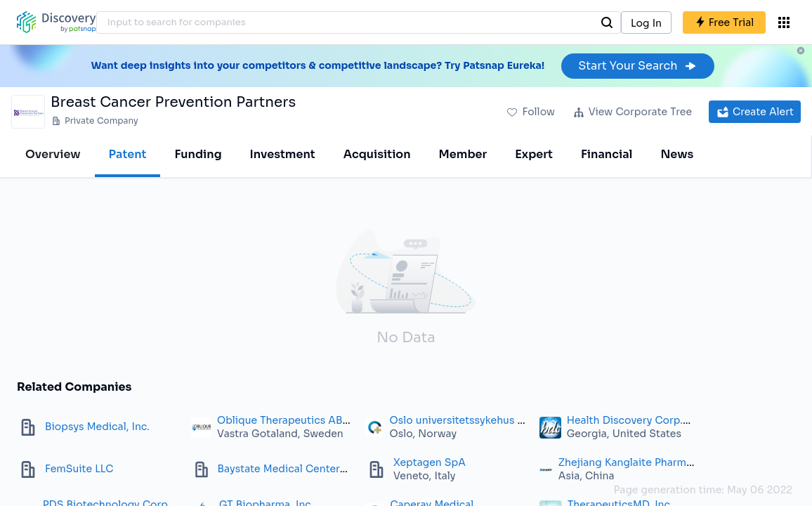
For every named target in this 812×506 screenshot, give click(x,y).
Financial (607, 154)
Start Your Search (637, 66)
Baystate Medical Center (279, 469)
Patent (128, 154)
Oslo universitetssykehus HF (460, 420)
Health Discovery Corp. (625, 420)
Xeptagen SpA (430, 462)
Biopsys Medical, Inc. (97, 427)
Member (463, 154)
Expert (534, 154)
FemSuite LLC (79, 469)
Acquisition (377, 154)
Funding (198, 154)
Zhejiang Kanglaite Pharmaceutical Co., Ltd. (667, 462)
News (677, 154)
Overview (53, 154)
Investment (283, 154)
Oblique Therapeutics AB (280, 420)
